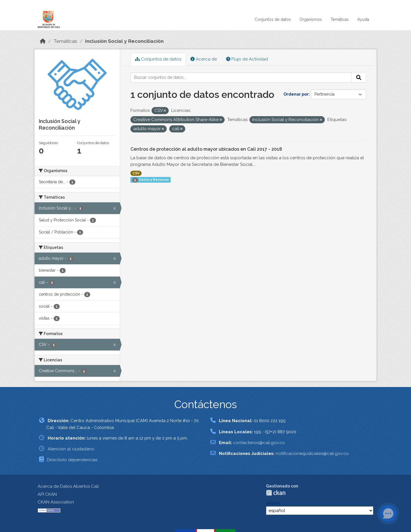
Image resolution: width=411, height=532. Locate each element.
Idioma (273, 503)
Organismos (311, 19)
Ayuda (363, 19)
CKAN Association (56, 502)
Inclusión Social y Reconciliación (124, 41)
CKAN (276, 493)
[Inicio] (43, 41)
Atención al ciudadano (71, 449)
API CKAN (47, 494)
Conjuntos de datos (273, 19)
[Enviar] (359, 78)
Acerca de (204, 59)
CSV (136, 173)
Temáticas (340, 19)
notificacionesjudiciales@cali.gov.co (312, 454)
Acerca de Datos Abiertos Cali (68, 486)
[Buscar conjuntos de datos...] (241, 78)
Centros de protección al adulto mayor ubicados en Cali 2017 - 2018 (206, 149)
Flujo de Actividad (247, 59)
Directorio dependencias (72, 460)
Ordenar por (296, 94)
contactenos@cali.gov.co (259, 443)
